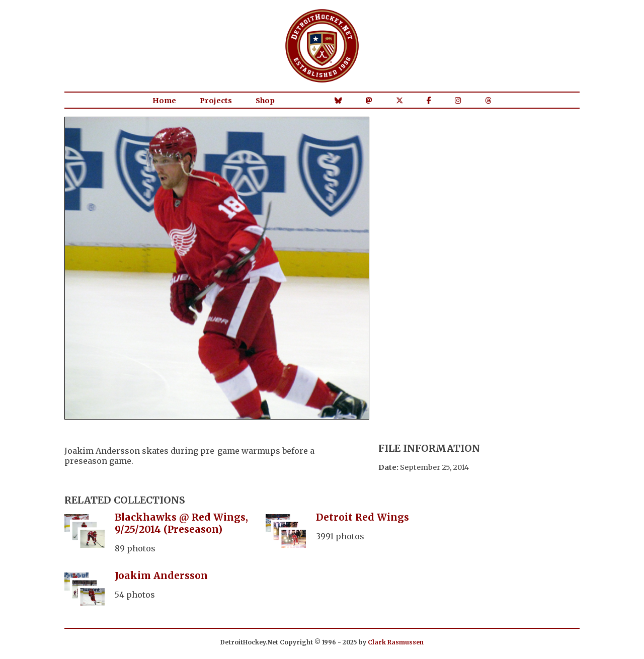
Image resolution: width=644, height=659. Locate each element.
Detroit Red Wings (363, 517)
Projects (216, 101)
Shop (265, 101)
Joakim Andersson (161, 575)
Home (164, 101)
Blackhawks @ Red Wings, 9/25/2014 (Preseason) (181, 523)
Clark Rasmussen (396, 642)
